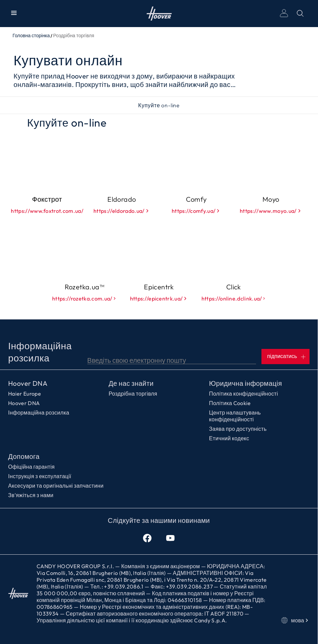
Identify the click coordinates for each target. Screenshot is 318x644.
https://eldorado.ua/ (122, 211)
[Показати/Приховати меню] (15, 14)
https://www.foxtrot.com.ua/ (47, 211)
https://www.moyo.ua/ (271, 211)
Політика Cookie (230, 403)
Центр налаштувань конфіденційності (235, 416)
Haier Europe (25, 394)
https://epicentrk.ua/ (159, 298)
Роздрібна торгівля (133, 394)
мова (295, 620)
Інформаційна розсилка (39, 413)
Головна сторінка (31, 36)
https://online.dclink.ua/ (234, 298)
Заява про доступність (238, 429)
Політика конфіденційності (243, 394)
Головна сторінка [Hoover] (159, 14)
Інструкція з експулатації (40, 476)
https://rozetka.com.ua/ (84, 298)
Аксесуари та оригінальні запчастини (56, 486)
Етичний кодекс (229, 438)
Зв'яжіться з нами (31, 495)
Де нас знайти (131, 383)
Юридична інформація (245, 383)
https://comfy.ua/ (196, 211)
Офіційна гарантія (31, 467)
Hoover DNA (28, 383)
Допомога (24, 457)
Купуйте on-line (159, 105)
